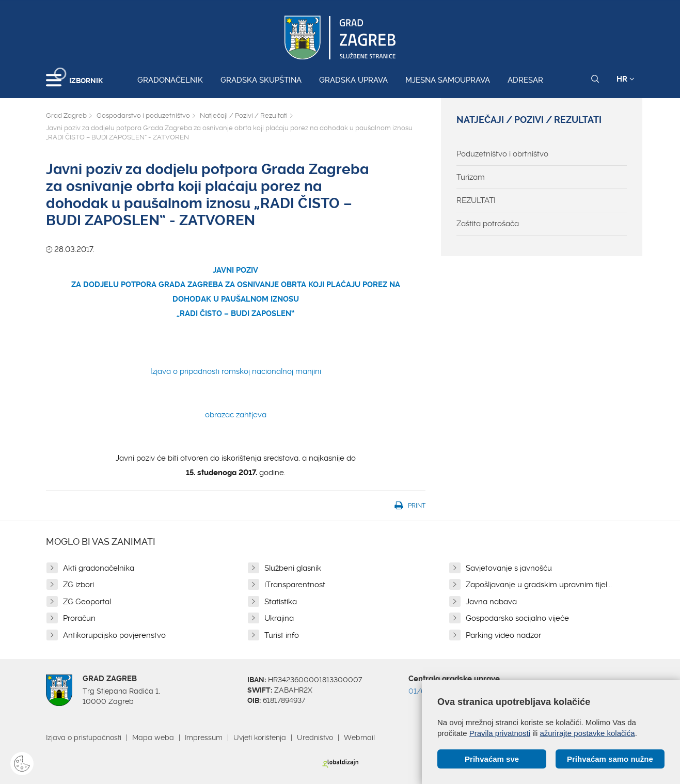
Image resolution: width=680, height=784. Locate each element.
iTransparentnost (295, 585)
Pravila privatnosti (500, 733)
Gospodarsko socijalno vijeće (517, 618)
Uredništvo (315, 738)
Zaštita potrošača (488, 224)
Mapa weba (153, 738)
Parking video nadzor (503, 635)
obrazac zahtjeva (236, 415)
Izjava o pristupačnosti (84, 738)
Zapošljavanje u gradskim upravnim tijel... (539, 585)
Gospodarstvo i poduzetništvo (143, 115)
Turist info (282, 635)
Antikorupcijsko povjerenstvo (114, 635)
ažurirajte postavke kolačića (587, 733)
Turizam (471, 177)
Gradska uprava (353, 80)
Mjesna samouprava (448, 80)
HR (626, 79)
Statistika (281, 602)
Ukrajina (279, 618)
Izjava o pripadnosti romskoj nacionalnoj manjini (236, 371)
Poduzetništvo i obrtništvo (502, 154)
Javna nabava (491, 602)
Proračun (79, 618)
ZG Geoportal (87, 602)
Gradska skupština (261, 80)
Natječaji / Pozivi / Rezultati (244, 115)
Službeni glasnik (293, 568)
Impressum (204, 738)
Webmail (359, 738)
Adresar (525, 80)
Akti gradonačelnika (99, 568)
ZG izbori (78, 585)
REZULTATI (476, 200)
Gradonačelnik (170, 80)
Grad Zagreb (66, 115)
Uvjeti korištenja (260, 738)
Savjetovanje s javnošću (509, 568)
